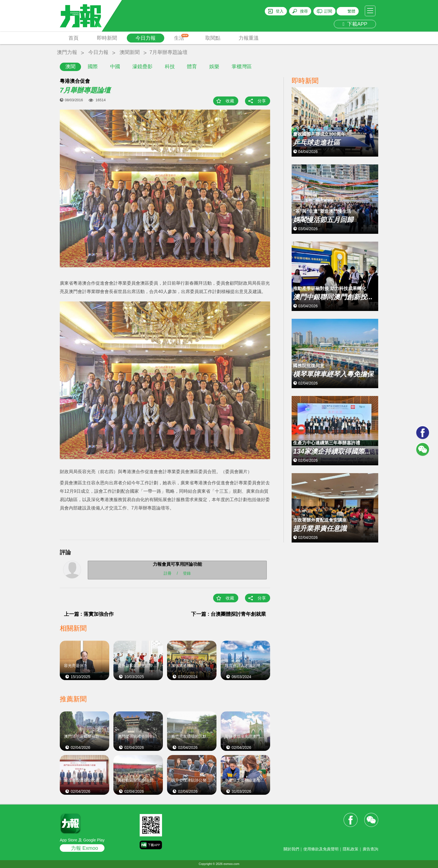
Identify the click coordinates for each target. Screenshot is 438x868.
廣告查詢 (370, 849)
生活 (181, 37)
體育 (192, 67)
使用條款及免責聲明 (321, 849)
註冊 (168, 573)
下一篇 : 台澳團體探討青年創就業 (228, 614)
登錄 (187, 573)
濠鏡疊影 (142, 67)
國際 (93, 67)
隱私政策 (351, 849)
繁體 (351, 11)
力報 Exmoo (84, 848)
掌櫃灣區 (242, 67)
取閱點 (213, 38)
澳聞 (70, 67)
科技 (170, 67)
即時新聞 (107, 38)
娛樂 (214, 67)
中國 (115, 67)
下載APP (355, 24)
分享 (262, 101)
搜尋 (304, 11)
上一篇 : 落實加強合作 (89, 614)
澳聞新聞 (130, 52)
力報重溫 (249, 38)
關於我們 (291, 849)
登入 (280, 11)
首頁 (73, 38)
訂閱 (328, 11)
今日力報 (146, 38)
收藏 (230, 101)
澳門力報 (67, 52)
